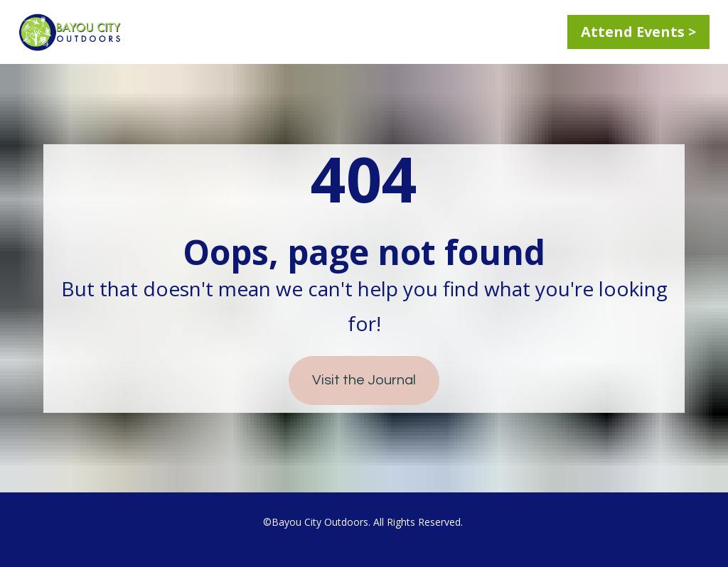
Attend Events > (638, 32)
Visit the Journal (364, 380)
